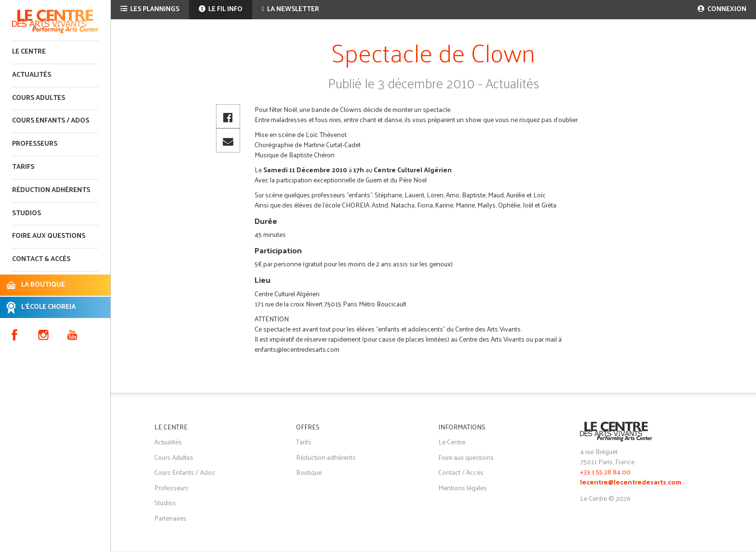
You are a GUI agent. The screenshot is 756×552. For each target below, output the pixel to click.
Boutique (309, 472)
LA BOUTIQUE (43, 285)
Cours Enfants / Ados (185, 472)
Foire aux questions (49, 236)
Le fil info (221, 9)
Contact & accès (41, 259)
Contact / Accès (461, 472)
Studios (27, 214)
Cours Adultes (174, 457)
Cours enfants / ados (51, 121)
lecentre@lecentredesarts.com (631, 483)
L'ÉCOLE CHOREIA (48, 307)
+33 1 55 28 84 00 (605, 472)
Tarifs (23, 167)
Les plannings (150, 9)
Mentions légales (463, 488)
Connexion (722, 9)
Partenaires (170, 518)
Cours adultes (39, 98)
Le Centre (29, 52)
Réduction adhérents (51, 190)
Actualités (32, 75)
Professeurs (35, 144)
